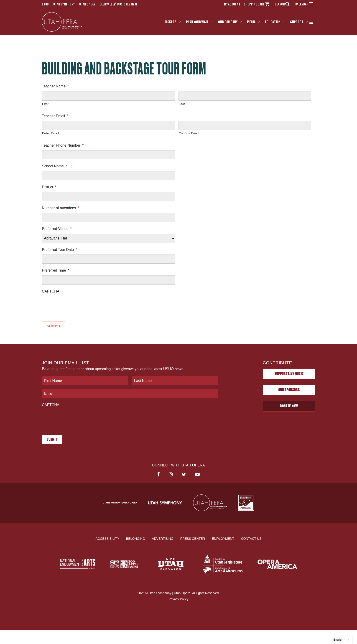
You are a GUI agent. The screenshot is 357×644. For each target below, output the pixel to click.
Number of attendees (61, 208)
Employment (223, 538)
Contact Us (251, 538)
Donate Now (289, 406)
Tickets (170, 22)
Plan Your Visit (197, 22)
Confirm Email (189, 134)
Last (182, 104)
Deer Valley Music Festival (119, 5)
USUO (45, 5)
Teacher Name (55, 86)
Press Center (193, 538)
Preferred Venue (57, 229)
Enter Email (51, 134)
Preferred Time (56, 270)
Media (251, 22)
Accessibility (107, 538)
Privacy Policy (178, 599)
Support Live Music (289, 374)
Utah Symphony (64, 5)
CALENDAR (305, 5)
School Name (54, 166)
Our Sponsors (289, 390)
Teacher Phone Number (63, 145)
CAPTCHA (51, 291)
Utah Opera (87, 5)
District (49, 187)
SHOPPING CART (258, 5)
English (338, 640)
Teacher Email (55, 116)
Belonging (136, 538)
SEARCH (283, 5)
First (45, 104)
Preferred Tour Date (59, 250)
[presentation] (76, 305)
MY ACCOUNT (232, 5)
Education (273, 22)
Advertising (163, 538)
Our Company (228, 22)
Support (297, 22)
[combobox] (342, 640)
